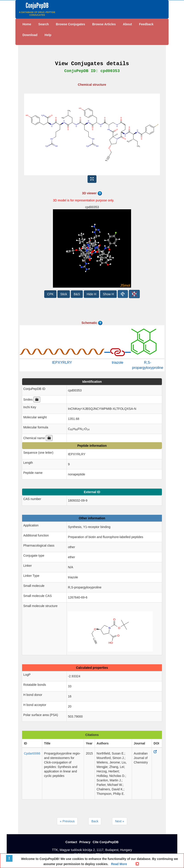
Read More (118, 864)
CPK (50, 294)
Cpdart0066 (32, 753)
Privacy (85, 842)
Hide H (91, 294)
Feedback (146, 24)
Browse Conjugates (70, 24)
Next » (119, 821)
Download (30, 35)
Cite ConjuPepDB (106, 842)
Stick (64, 294)
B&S (77, 294)
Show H (108, 294)
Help (48, 35)
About (127, 24)
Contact (71, 842)
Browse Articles (104, 24)
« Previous (67, 821)
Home (27, 24)
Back (95, 821)
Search (44, 24)
